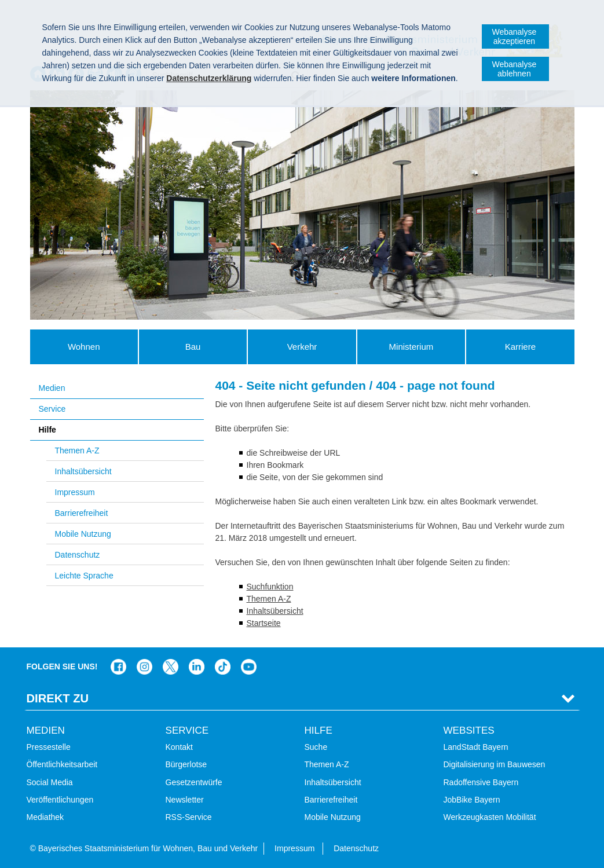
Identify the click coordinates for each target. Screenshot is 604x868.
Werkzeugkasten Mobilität (490, 817)
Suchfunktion (270, 587)
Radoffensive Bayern (481, 782)
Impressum (75, 492)
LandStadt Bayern (476, 747)
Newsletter (185, 800)
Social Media (50, 782)
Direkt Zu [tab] (58, 698)
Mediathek (45, 817)
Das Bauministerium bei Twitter (171, 667)
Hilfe (47, 430)
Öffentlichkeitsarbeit (62, 764)
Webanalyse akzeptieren (514, 36)
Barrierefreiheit (82, 513)
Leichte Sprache (84, 576)
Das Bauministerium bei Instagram (144, 667)
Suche (316, 747)
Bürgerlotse (186, 764)
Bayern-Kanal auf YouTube (249, 667)
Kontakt (179, 747)
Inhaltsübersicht (83, 471)
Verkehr (302, 347)
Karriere (520, 347)
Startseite (264, 623)
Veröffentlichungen (60, 800)
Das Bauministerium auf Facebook (118, 667)
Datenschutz (78, 555)
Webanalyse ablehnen (514, 69)
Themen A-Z (77, 451)
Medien (52, 388)
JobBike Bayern (472, 800)
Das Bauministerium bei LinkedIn (197, 667)
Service (52, 409)
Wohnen (84, 347)
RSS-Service (189, 817)
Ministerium (411, 347)
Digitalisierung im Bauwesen (495, 764)
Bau (193, 347)
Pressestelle (49, 747)
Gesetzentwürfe (194, 782)
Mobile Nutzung (83, 534)
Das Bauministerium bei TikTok (223, 667)
